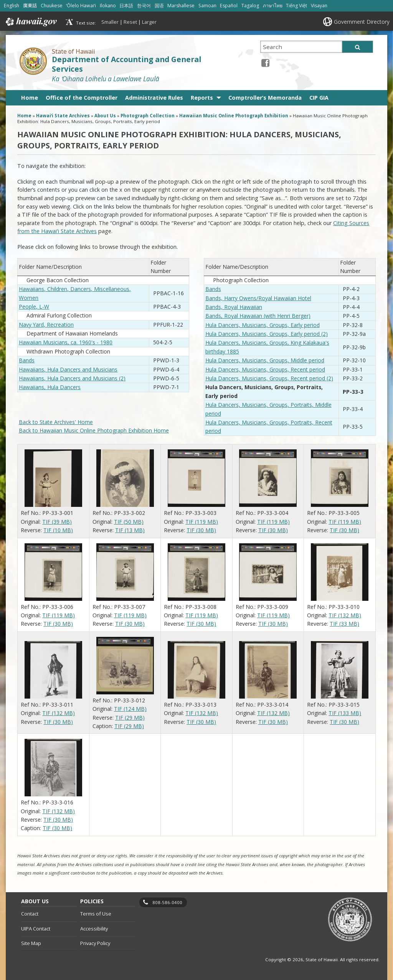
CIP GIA (319, 98)
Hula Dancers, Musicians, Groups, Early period (263, 325)
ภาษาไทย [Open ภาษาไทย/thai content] (273, 6)
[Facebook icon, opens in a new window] (265, 63)
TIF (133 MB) (345, 713)
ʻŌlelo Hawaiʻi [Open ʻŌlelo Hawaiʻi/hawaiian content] (81, 6)
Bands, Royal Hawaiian (234, 307)
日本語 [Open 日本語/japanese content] (126, 6)
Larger (149, 22)
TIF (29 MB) (130, 718)
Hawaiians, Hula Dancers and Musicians (68, 369)
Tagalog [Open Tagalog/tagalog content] (250, 6)
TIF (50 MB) (129, 522)
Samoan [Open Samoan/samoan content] (207, 6)
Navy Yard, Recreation (46, 325)
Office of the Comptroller (82, 98)
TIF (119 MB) (202, 522)
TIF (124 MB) (130, 709)
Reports (202, 98)
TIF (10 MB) (58, 530)
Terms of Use (96, 914)
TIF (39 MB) (57, 522)
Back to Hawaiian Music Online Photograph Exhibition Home (94, 430)
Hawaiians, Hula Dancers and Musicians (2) (72, 378)
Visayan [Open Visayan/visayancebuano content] (319, 6)
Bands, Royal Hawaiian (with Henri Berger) (258, 316)
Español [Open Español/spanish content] (229, 6)
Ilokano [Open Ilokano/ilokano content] (108, 6)
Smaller (110, 22)
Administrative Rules (154, 98)
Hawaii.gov (31, 22)
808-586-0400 (167, 902)
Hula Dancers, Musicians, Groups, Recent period (265, 369)
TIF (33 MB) (344, 624)
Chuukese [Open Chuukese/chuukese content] (52, 6)
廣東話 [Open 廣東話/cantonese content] (30, 6)
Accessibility (94, 929)
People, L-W (34, 307)
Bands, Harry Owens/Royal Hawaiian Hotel (258, 298)
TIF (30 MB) (201, 530)
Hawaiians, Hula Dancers (50, 387)
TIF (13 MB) (130, 530)
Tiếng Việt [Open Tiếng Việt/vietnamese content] (296, 6)
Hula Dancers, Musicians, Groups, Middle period (265, 360)
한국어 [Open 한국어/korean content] (144, 6)
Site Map (31, 943)
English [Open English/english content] (12, 6)
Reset (130, 22)
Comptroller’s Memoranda (265, 98)
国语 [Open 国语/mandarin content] (159, 6)
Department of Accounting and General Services (126, 64)
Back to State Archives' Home (56, 422)
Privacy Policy (95, 943)
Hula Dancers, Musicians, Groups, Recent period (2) (269, 378)
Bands (27, 360)
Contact (30, 914)
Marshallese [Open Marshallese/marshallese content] (181, 6)
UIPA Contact (36, 929)
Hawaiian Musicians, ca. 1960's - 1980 (66, 342)
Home (30, 98)
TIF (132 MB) (345, 615)
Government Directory (362, 22)
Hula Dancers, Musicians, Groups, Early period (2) (267, 334)
